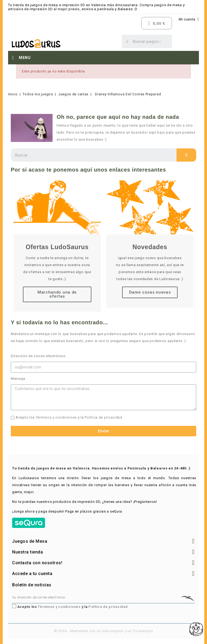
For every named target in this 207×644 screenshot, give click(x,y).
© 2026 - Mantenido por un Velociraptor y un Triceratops (104, 631)
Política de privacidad (103, 417)
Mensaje (18, 379)
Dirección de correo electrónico (38, 356)
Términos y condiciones (56, 417)
